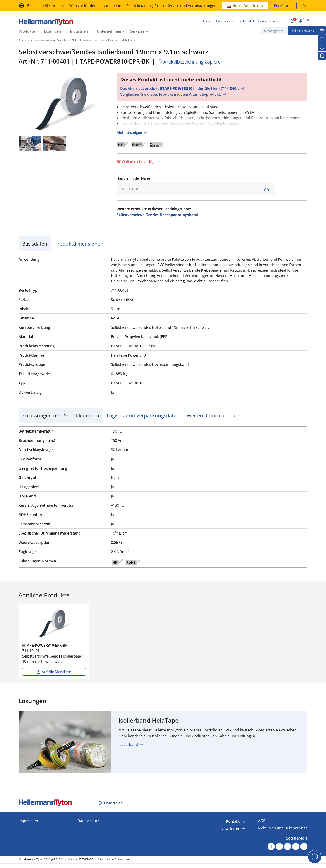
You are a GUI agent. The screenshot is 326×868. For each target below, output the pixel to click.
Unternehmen (109, 31)
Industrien (79, 31)
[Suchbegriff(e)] (284, 31)
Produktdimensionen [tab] (79, 244)
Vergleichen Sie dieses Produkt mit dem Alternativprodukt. (171, 94)
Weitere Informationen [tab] (213, 415)
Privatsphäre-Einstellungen (114, 859)
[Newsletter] (322, 39)
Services (137, 31)
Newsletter (230, 829)
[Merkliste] (322, 56)
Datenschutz (88, 821)
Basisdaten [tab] (35, 244)
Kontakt (233, 821)
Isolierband (128, 745)
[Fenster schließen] (305, 6)
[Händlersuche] (322, 31)
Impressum (28, 821)
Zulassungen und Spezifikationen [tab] (61, 415)
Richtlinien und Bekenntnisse (283, 828)
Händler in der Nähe (133, 178)
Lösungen (52, 31)
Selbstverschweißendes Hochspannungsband (157, 215)
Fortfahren (283, 6)
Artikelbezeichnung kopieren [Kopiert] (190, 62)
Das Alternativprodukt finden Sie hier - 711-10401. (180, 88)
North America (246, 6)
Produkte (27, 31)
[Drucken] (322, 47)
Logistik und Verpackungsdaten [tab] (143, 415)
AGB (262, 821)
